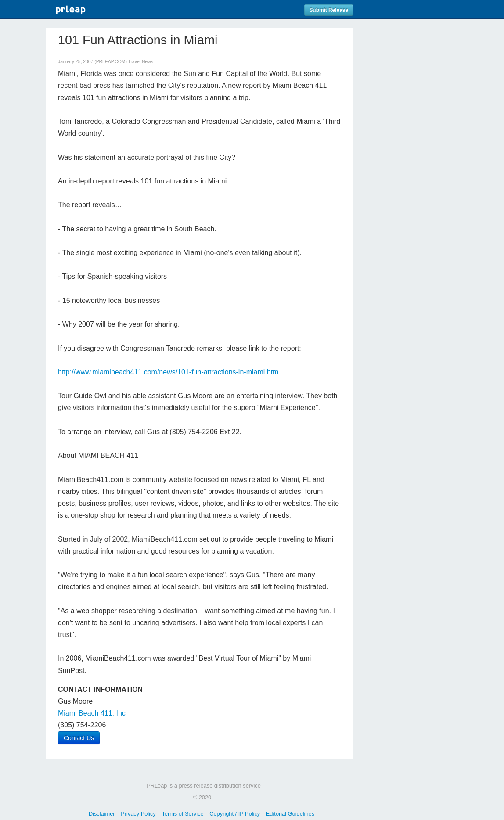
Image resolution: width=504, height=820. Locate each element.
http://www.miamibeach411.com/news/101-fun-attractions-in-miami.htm (168, 372)
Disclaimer (102, 814)
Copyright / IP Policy (235, 814)
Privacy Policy (138, 814)
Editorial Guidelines (290, 814)
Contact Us (79, 738)
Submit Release (329, 10)
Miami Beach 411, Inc (92, 713)
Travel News (141, 62)
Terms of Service (182, 814)
